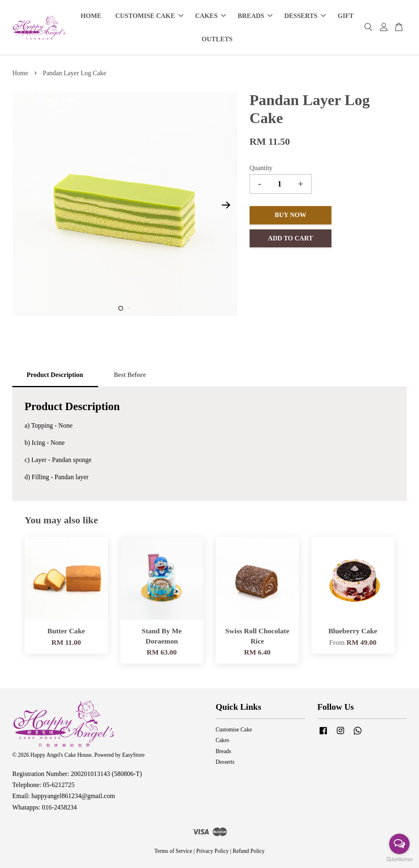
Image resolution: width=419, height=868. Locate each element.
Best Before (130, 375)
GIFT (346, 16)
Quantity (261, 168)
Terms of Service (173, 851)
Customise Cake (234, 730)
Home (20, 73)
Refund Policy (249, 851)
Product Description (55, 375)
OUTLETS (217, 39)
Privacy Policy (212, 851)
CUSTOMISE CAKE (149, 16)
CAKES (211, 16)
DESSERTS (305, 16)
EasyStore (133, 755)
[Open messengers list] (399, 844)
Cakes (222, 740)
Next (226, 205)
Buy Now (290, 215)
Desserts (225, 762)
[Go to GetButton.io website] (399, 860)
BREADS (255, 16)
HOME (91, 16)
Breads (223, 751)
